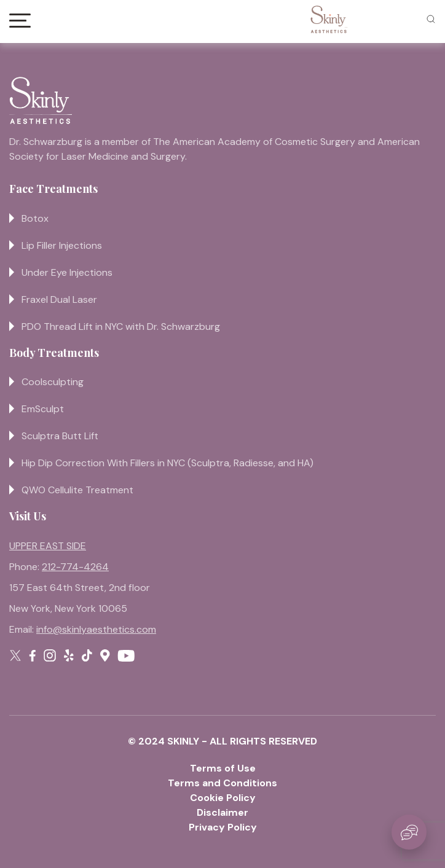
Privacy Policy (223, 827)
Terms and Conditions (222, 783)
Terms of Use (223, 768)
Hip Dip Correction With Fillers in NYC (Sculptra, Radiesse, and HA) (167, 463)
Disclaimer (222, 812)
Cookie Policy (223, 798)
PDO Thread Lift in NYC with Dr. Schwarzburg (121, 326)
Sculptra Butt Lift (60, 436)
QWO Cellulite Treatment (77, 490)
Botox (35, 218)
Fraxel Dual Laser (59, 299)
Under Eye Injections (67, 272)
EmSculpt (43, 409)
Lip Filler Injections (62, 245)
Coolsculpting (53, 382)
